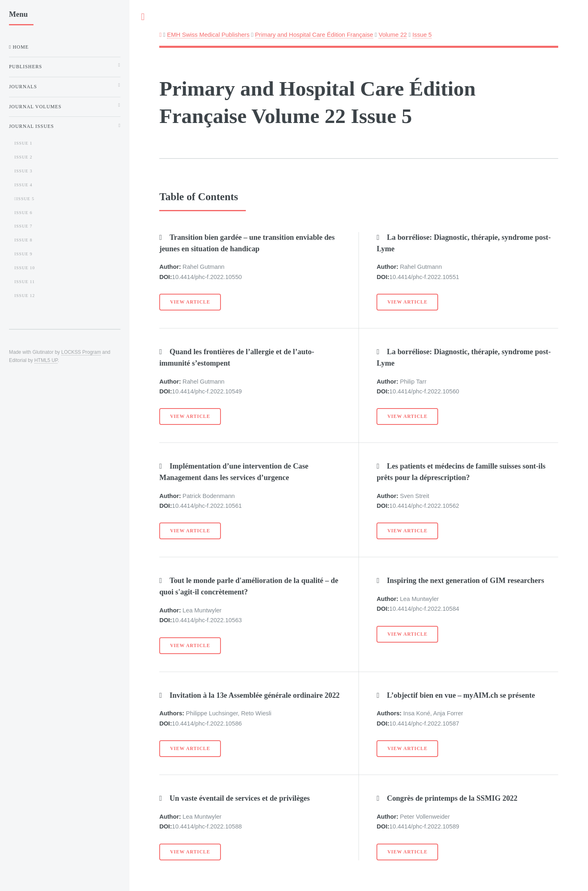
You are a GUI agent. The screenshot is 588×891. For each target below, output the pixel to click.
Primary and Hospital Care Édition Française (314, 35)
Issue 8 (23, 240)
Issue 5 (422, 35)
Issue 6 (23, 213)
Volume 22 (393, 35)
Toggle (143, 17)
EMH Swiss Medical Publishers (208, 35)
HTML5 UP (46, 360)
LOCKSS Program (81, 352)
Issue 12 (24, 296)
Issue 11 (24, 282)
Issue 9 (23, 254)
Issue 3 (23, 171)
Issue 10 (24, 268)
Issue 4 (23, 185)
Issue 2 (23, 157)
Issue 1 (23, 143)
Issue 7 (23, 226)
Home (20, 47)
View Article (190, 302)
